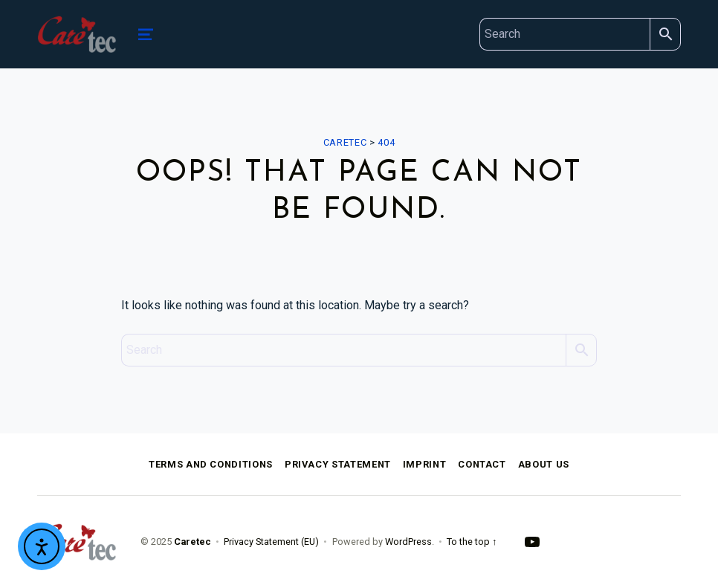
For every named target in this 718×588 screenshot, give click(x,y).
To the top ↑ (472, 542)
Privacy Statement (338, 464)
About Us (544, 464)
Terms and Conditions (211, 464)
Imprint (424, 464)
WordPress (408, 542)
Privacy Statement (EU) (271, 542)
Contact (482, 464)
